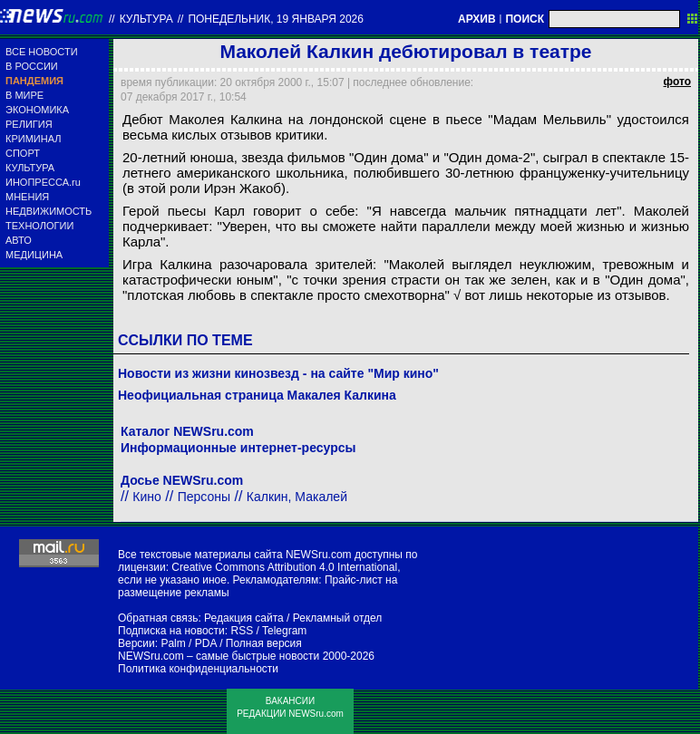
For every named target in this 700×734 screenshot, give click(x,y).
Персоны (204, 497)
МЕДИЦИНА (34, 255)
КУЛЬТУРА (30, 168)
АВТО (19, 240)
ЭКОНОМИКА (37, 110)
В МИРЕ (24, 95)
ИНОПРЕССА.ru (43, 182)
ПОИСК (525, 19)
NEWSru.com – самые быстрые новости (219, 656)
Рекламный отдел (338, 618)
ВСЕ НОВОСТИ (42, 52)
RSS (242, 631)
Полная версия (264, 643)
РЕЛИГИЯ (29, 124)
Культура (146, 19)
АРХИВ (477, 19)
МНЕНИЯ (27, 197)
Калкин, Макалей (297, 497)
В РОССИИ (32, 66)
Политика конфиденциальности (198, 669)
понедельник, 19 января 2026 (276, 19)
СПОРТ (23, 153)
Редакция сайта (244, 618)
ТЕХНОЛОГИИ (39, 226)
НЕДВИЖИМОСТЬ (49, 211)
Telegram (284, 631)
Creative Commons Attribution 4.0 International (284, 567)
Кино (147, 497)
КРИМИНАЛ (33, 139)
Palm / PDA (188, 643)
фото (677, 82)
